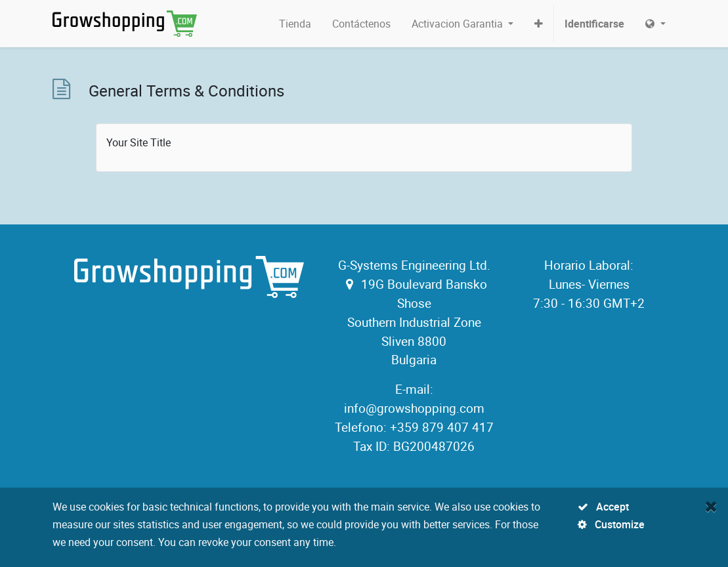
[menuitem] (295, 24)
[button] (539, 24)
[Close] (711, 506)
